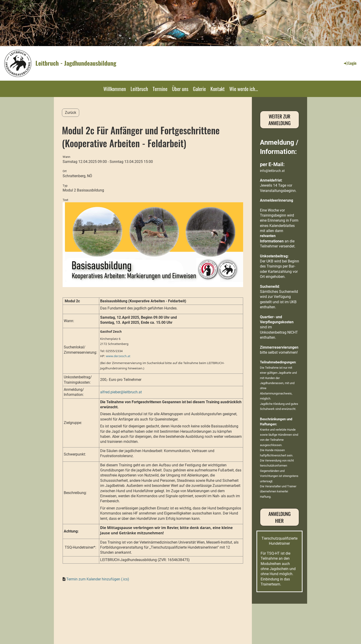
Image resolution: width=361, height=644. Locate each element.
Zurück (71, 113)
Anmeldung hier (279, 517)
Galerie (199, 89)
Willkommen (115, 89)
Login (350, 63)
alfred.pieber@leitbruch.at (121, 392)
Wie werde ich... (244, 89)
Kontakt (218, 89)
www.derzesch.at (118, 356)
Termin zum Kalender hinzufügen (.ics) (98, 579)
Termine (160, 89)
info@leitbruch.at (272, 171)
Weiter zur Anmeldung (279, 120)
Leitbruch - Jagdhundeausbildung (76, 63)
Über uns (180, 89)
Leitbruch (139, 89)
